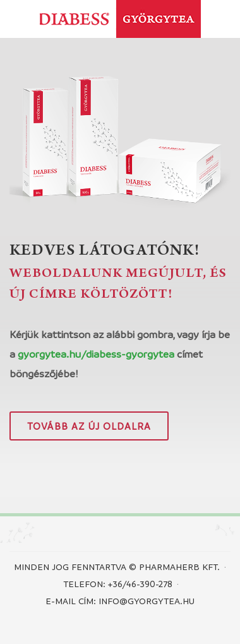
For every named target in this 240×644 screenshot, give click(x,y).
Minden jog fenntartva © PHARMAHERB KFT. (117, 566)
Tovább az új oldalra (89, 426)
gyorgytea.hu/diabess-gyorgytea (96, 354)
